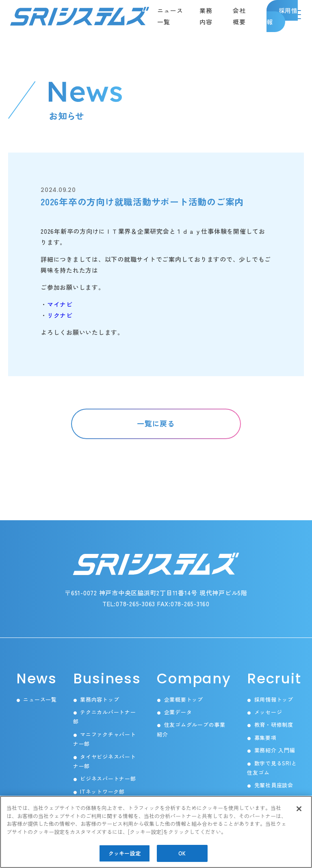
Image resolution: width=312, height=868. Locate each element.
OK (182, 853)
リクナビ (60, 315)
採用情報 (282, 16)
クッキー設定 (125, 853)
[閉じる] (299, 809)
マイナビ (60, 304)
